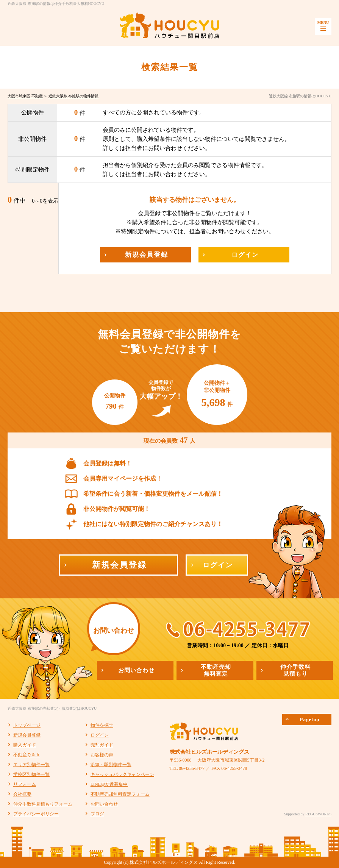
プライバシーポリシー (36, 814)
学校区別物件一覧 (31, 774)
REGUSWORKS (318, 814)
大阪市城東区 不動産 (25, 96)
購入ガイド (25, 745)
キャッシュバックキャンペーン (122, 774)
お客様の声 (102, 755)
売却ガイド (102, 745)
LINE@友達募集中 (109, 784)
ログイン (100, 735)
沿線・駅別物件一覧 (111, 765)
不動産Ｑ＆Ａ (27, 755)
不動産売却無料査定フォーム (120, 794)
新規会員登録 (27, 735)
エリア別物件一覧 (31, 765)
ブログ (97, 814)
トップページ (27, 725)
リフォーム (25, 784)
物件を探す (102, 725)
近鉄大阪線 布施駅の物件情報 (74, 96)
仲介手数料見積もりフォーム (43, 804)
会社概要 (22, 794)
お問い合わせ (104, 804)
